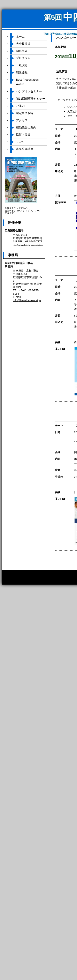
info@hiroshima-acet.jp (27, 300)
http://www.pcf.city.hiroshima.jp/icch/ (28, 245)
